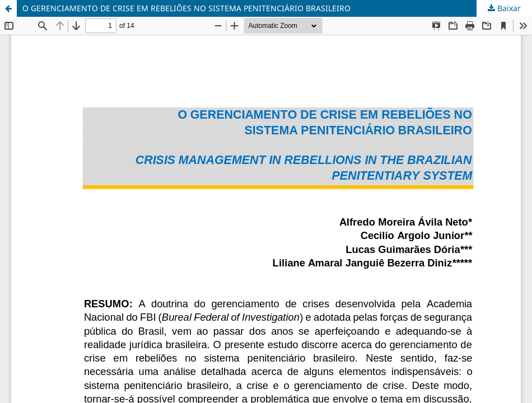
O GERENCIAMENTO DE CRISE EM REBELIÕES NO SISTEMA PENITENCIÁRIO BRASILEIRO (186, 8)
